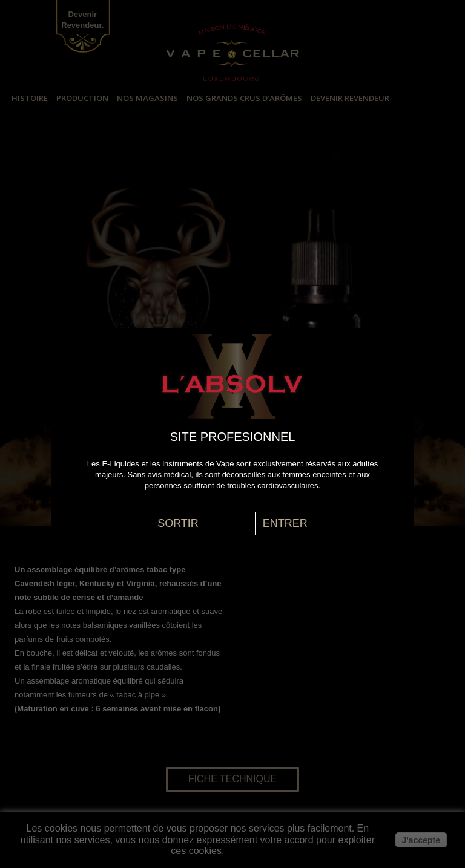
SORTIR (178, 523)
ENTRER (285, 523)
